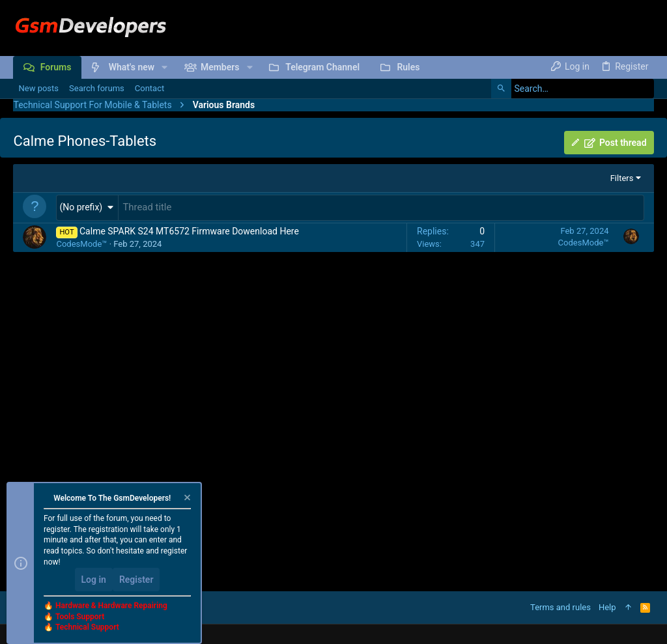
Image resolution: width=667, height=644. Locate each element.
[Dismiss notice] (186, 499)
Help (607, 607)
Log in (94, 580)
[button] (164, 67)
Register (136, 580)
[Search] (573, 89)
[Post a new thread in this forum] (381, 207)
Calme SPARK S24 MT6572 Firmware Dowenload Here (189, 230)
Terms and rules (561, 607)
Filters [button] (622, 178)
